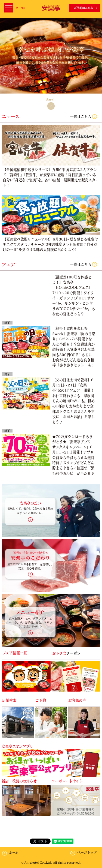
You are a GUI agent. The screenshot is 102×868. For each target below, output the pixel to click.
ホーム (14, 853)
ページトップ (87, 853)
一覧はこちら (81, 116)
